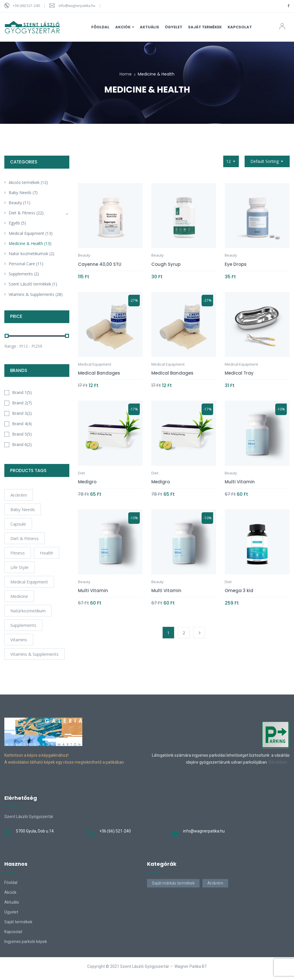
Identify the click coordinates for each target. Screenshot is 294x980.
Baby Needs (20, 192)
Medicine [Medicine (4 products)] (19, 596)
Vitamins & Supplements (31, 294)
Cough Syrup (166, 264)
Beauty (15, 203)
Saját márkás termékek (173, 883)
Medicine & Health (26, 243)
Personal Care (22, 264)
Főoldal (11, 883)
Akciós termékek (24, 182)
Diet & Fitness (22, 213)
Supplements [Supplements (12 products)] (23, 625)
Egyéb (14, 223)
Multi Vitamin (240, 482)
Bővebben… (279, 762)
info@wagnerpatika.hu (77, 6)
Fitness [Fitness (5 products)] (18, 553)
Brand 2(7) (22, 403)
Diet (81, 473)
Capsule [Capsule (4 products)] (18, 524)
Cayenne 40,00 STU (100, 264)
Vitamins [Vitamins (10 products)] (19, 640)
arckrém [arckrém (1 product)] (19, 495)
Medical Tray (239, 373)
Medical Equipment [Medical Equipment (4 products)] (29, 582)
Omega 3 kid (239, 591)
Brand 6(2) (22, 444)
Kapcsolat (13, 932)
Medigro (87, 482)
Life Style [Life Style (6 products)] (19, 567)
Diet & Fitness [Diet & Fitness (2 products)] (25, 538)
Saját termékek (18, 922)
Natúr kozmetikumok (28, 254)
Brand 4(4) (22, 424)
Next (199, 633)
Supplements (21, 274)
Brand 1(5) (22, 392)
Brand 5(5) (22, 434)
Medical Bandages (99, 373)
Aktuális (12, 902)
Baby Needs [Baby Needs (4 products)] (23, 509)
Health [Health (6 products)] (46, 553)
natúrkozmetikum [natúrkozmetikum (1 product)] (28, 611)
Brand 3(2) (22, 413)
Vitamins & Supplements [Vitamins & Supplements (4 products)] (35, 654)
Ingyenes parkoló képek (26, 942)
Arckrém (215, 883)
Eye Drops (236, 264)
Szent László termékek (30, 284)
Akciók (10, 892)
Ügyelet (11, 912)
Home (126, 74)
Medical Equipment (26, 233)
